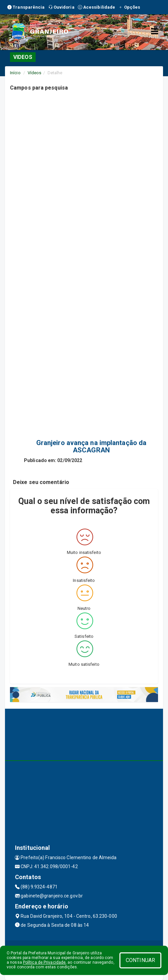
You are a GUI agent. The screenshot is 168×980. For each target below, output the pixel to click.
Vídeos (35, 73)
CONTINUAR (140, 960)
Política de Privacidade (44, 962)
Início (15, 73)
